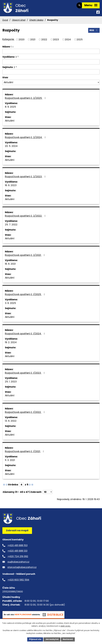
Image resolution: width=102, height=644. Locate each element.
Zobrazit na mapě (17, 532)
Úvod (5, 21)
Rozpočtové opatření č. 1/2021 (25, 453)
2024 (68, 41)
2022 (44, 41)
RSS (94, 32)
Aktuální (10, 122)
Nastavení (69, 639)
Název (7, 48)
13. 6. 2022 (11, 422)
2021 (33, 41)
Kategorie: (8, 41)
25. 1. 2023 (11, 383)
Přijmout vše (34, 639)
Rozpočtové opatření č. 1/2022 (25, 414)
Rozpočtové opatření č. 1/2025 (25, 296)
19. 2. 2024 (11, 344)
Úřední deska (36, 21)
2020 (22, 41)
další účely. (66, 626)
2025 (80, 41)
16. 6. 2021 (10, 265)
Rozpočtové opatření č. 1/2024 (25, 335)
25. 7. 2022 (11, 226)
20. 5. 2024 (11, 147)
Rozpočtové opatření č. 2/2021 (25, 257)
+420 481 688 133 (17, 552)
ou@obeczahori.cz (18, 563)
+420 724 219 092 (18, 558)
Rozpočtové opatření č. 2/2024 (26, 139)
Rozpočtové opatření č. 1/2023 (25, 374)
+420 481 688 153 (17, 547)
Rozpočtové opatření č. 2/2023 (26, 178)
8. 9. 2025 (10, 108)
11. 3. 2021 (10, 462)
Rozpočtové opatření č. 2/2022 (26, 217)
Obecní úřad (19, 21)
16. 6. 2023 (11, 187)
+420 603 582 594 (18, 581)
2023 (56, 41)
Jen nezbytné (52, 639)
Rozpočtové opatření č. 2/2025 (26, 99)
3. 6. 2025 (10, 304)
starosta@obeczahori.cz (22, 569)
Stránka (13, 486)
